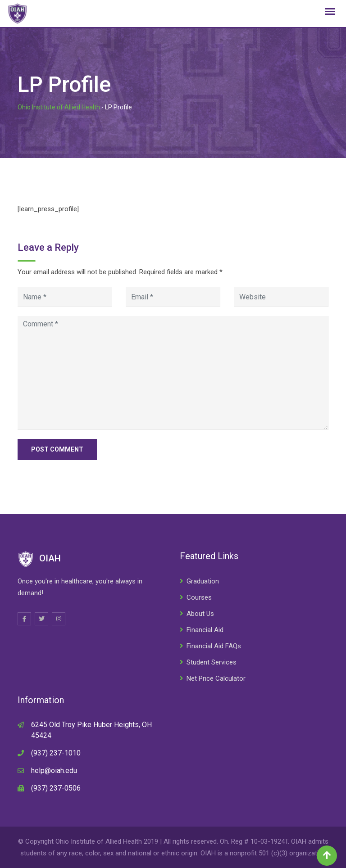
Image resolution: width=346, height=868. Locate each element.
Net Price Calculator (216, 678)
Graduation (203, 581)
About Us (200, 614)
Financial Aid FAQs (214, 646)
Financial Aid (205, 630)
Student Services (212, 662)
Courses (199, 597)
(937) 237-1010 (56, 753)
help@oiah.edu (54, 771)
